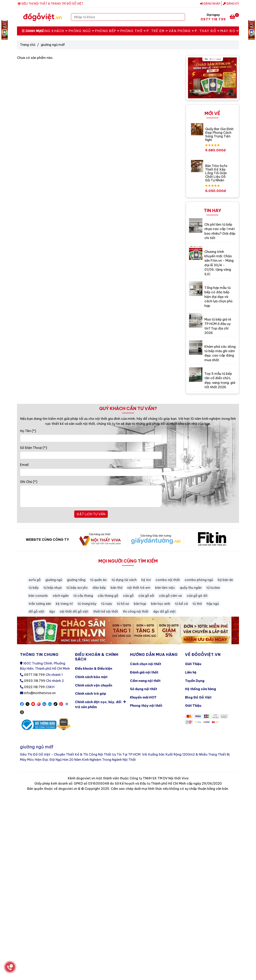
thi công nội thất (136, 611)
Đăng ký (231, 4)
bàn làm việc (165, 588)
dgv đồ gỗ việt (164, 611)
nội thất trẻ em (139, 588)
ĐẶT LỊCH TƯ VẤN (91, 514)
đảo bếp (99, 588)
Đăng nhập (210, 4)
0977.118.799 (34, 675)
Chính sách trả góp (91, 694)
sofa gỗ (35, 580)
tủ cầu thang (83, 596)
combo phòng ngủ (199, 580)
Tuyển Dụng (195, 681)
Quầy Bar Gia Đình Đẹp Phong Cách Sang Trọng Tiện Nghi (219, 134)
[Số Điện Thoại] (91, 455)
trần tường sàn (40, 604)
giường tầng (76, 580)
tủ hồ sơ (123, 604)
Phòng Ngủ (81, 31)
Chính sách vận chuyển (94, 685)
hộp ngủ (213, 604)
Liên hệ (191, 672)
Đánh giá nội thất (144, 672)
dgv (52, 611)
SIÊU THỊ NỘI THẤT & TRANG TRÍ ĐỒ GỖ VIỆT (52, 4)
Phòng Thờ (133, 31)
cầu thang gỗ (108, 596)
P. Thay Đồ (207, 31)
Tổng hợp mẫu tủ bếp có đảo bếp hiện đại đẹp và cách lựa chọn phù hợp (218, 297)
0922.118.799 (34, 687)
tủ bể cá (181, 604)
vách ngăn (61, 596)
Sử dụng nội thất (144, 689)
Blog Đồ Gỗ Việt (198, 697)
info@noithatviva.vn (40, 693)
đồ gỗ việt (36, 611)
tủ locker (213, 588)
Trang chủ (28, 45)
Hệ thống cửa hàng (200, 689)
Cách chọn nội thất (146, 664)
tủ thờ (197, 604)
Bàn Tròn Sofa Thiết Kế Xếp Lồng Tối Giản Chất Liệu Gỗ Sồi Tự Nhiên (216, 173)
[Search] (181, 17)
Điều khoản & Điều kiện (94, 668)
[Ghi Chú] (91, 496)
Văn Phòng (181, 31)
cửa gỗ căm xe (170, 596)
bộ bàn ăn (225, 580)
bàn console (38, 596)
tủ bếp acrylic (77, 588)
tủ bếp (34, 588)
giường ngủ (54, 580)
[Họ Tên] (91, 438)
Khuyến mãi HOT (143, 697)
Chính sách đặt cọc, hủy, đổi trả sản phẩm (100, 704)
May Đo (229, 31)
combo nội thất (168, 580)
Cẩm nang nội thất (145, 681)
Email (24, 465)
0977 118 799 (213, 19)
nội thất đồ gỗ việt (74, 611)
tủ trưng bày (87, 604)
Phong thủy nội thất (146, 706)
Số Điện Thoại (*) (33, 448)
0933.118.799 (35, 681)
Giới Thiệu (193, 664)
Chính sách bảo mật (91, 677)
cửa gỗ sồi (146, 596)
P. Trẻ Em (157, 31)
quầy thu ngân (191, 588)
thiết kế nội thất (106, 611)
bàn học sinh (161, 604)
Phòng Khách (53, 31)
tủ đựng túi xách (124, 580)
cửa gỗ (128, 596)
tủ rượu (107, 604)
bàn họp (140, 604)
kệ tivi (146, 580)
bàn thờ (116, 588)
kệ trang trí (64, 604)
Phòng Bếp (107, 31)
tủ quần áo (98, 580)
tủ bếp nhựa (52, 588)
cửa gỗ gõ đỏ (197, 596)
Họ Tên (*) (28, 431)
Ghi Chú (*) (29, 482)
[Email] (91, 472)
